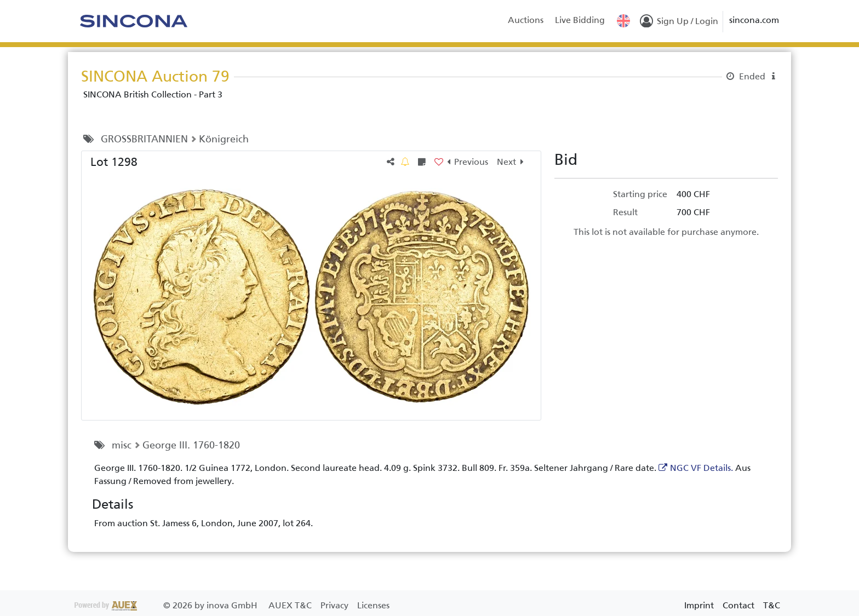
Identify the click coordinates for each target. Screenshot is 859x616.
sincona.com (754, 20)
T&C (772, 605)
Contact (738, 605)
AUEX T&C (291, 605)
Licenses (373, 605)
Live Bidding (580, 20)
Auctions (526, 20)
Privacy (336, 605)
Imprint (699, 605)
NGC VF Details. (701, 468)
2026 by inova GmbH (167, 605)
